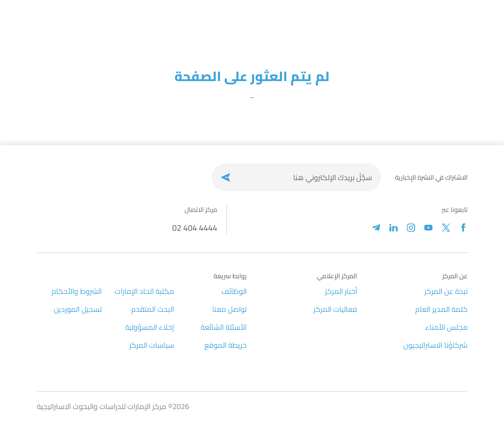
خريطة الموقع (226, 345)
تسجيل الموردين (78, 309)
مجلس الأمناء (446, 327)
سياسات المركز (152, 345)
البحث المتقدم (153, 309)
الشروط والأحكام (77, 291)
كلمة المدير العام (441, 309)
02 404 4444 (195, 228)
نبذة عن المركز (446, 291)
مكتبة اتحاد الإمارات (144, 291)
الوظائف (234, 291)
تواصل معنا (229, 309)
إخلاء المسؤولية (150, 327)
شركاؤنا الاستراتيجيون (435, 345)
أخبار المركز (341, 291)
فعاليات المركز (335, 309)
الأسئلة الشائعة (224, 327)
